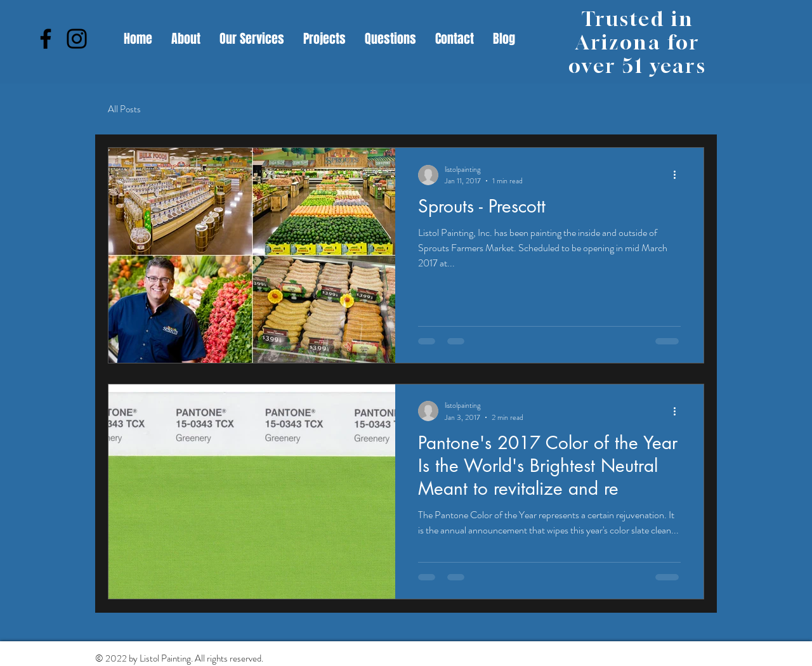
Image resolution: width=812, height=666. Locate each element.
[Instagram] (77, 39)
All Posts (124, 109)
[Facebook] (46, 39)
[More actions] (679, 175)
